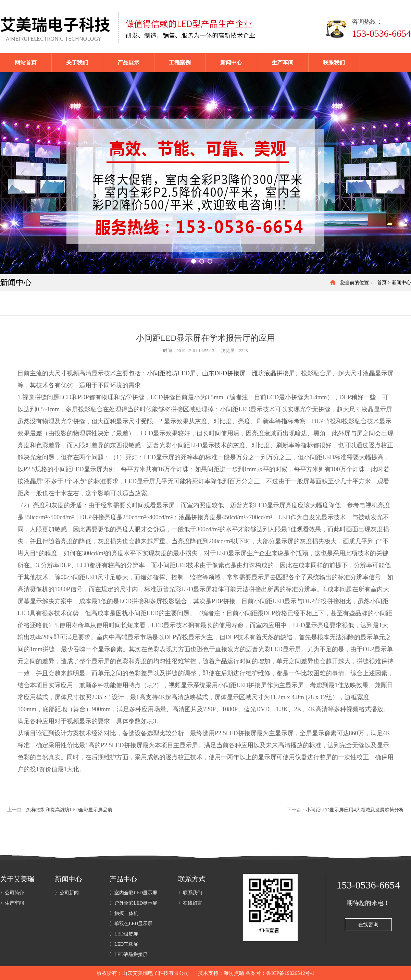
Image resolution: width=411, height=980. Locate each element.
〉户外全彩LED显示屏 (133, 903)
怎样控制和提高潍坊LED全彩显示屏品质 (69, 810)
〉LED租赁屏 (124, 934)
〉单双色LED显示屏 (131, 924)
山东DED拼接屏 (224, 373)
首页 (382, 283)
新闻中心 (401, 283)
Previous (23, 173)
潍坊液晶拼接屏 (273, 373)
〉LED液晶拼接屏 (129, 954)
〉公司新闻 (67, 893)
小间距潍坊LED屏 (171, 373)
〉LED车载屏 (124, 944)
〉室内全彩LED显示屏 (133, 893)
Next (388, 173)
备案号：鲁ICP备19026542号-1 (280, 973)
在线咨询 (368, 924)
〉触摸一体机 (124, 913)
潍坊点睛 (234, 973)
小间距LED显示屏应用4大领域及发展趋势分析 (355, 810)
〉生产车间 (12, 903)
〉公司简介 (12, 893)
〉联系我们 (190, 893)
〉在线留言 (190, 903)
